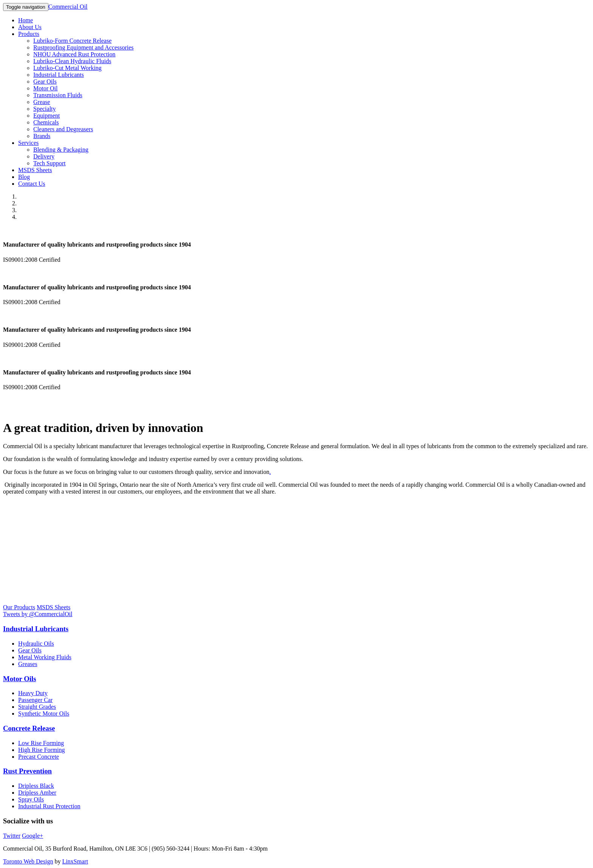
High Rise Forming (42, 750)
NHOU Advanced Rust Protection (74, 54)
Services (28, 143)
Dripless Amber (37, 793)
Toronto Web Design (28, 861)
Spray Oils (31, 799)
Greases (28, 664)
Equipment (47, 116)
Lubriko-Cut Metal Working (68, 68)
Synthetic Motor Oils (44, 713)
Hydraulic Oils (36, 644)
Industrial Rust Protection (49, 806)
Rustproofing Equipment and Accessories (83, 47)
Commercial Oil (68, 7)
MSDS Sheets (35, 170)
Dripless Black (36, 786)
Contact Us (32, 184)
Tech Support (50, 163)
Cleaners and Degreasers (63, 129)
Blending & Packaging (61, 150)
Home (26, 20)
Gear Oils (45, 82)
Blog (24, 177)
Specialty (45, 109)
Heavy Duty (33, 693)
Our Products (19, 607)
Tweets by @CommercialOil (38, 614)
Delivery (44, 156)
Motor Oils (19, 679)
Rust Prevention (27, 771)
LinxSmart (75, 861)
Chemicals (46, 122)
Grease (42, 102)
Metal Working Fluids (45, 657)
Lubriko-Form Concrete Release (72, 41)
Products (29, 34)
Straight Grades (37, 707)
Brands (42, 136)
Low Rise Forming (41, 743)
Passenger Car (35, 700)
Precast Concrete (39, 757)
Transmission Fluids (58, 95)
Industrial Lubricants (59, 75)
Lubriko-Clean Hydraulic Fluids (72, 61)
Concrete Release (29, 728)
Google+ (33, 836)
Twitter (12, 836)
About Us (30, 27)
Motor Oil (45, 88)
